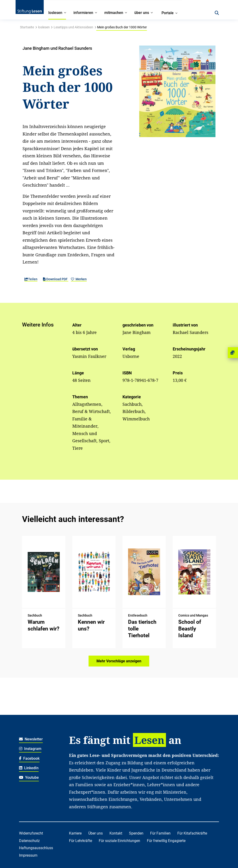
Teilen (31, 279)
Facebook (29, 758)
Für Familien (160, 833)
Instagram (30, 749)
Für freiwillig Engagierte (166, 841)
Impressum (28, 855)
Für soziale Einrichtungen (119, 841)
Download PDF (56, 279)
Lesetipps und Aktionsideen (73, 27)
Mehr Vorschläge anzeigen (119, 661)
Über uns (96, 833)
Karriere (75, 833)
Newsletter (31, 739)
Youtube (29, 777)
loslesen (44, 27)
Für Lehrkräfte (81, 841)
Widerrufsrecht (31, 833)
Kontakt (116, 833)
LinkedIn (29, 768)
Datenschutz (29, 841)
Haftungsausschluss (36, 848)
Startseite (27, 27)
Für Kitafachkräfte (192, 833)
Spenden (136, 833)
